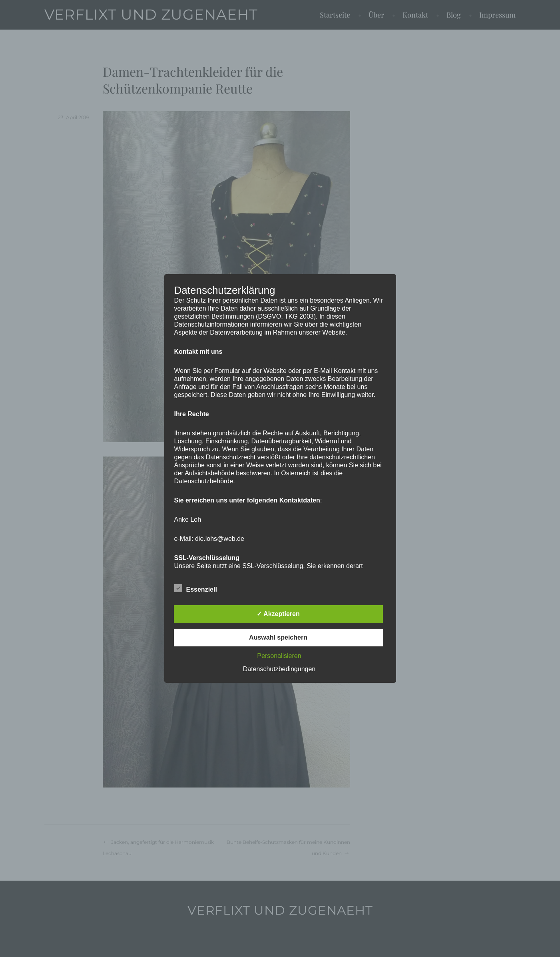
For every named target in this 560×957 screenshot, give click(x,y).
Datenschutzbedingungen (279, 669)
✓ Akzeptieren (278, 614)
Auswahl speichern (278, 637)
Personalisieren (279, 656)
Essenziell (196, 588)
